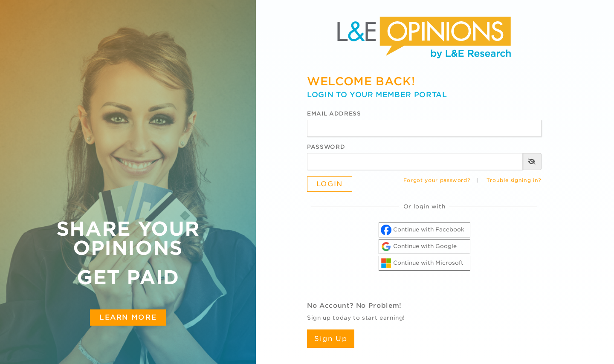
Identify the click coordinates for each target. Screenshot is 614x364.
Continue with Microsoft (422, 263)
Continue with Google (419, 247)
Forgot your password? (437, 180)
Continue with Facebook (423, 230)
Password (326, 147)
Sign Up (331, 339)
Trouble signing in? (514, 180)
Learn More (128, 317)
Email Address (334, 114)
